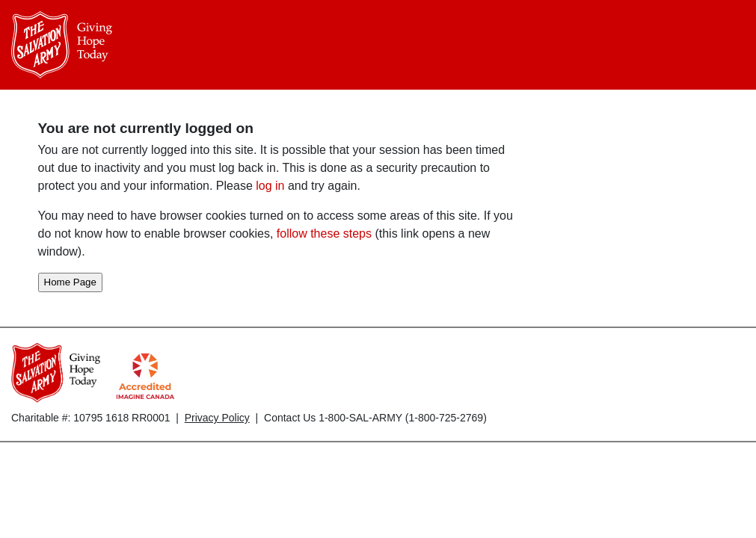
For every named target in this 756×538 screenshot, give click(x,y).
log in (270, 186)
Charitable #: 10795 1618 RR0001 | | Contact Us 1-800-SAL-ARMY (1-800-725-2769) (249, 418)
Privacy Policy (217, 418)
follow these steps (324, 234)
